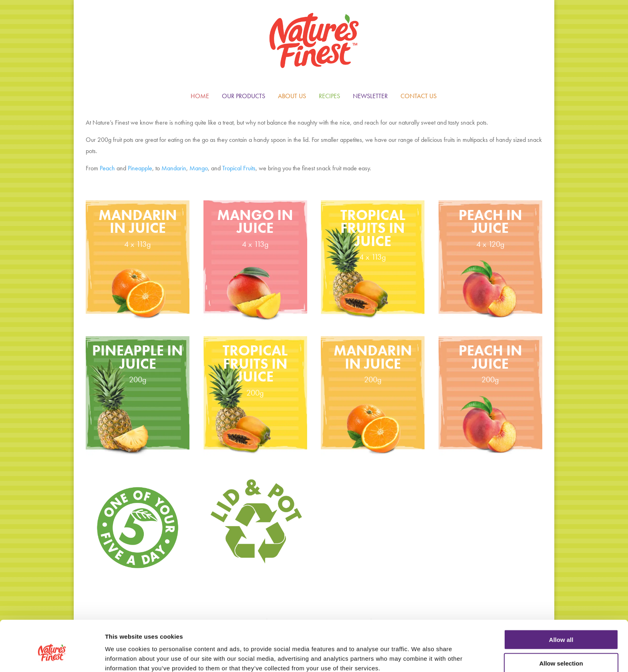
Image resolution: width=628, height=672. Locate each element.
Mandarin (174, 168)
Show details (420, 656)
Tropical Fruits (239, 168)
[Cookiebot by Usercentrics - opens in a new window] (52, 656)
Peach (107, 168)
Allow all (561, 602)
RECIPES (329, 96)
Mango (199, 168)
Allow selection (561, 625)
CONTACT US (419, 96)
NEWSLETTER (370, 96)
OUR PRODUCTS (244, 96)
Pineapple (140, 168)
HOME (200, 96)
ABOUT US (292, 96)
